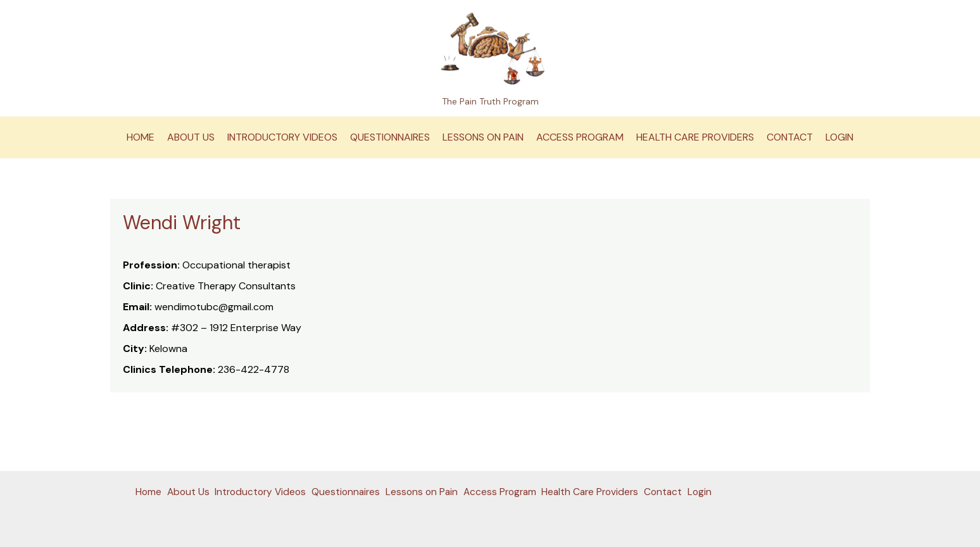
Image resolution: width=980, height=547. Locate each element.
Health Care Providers (695, 137)
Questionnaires (390, 137)
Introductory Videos (282, 137)
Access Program (580, 137)
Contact (790, 137)
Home (141, 137)
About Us (191, 137)
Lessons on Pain (483, 137)
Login (839, 137)
